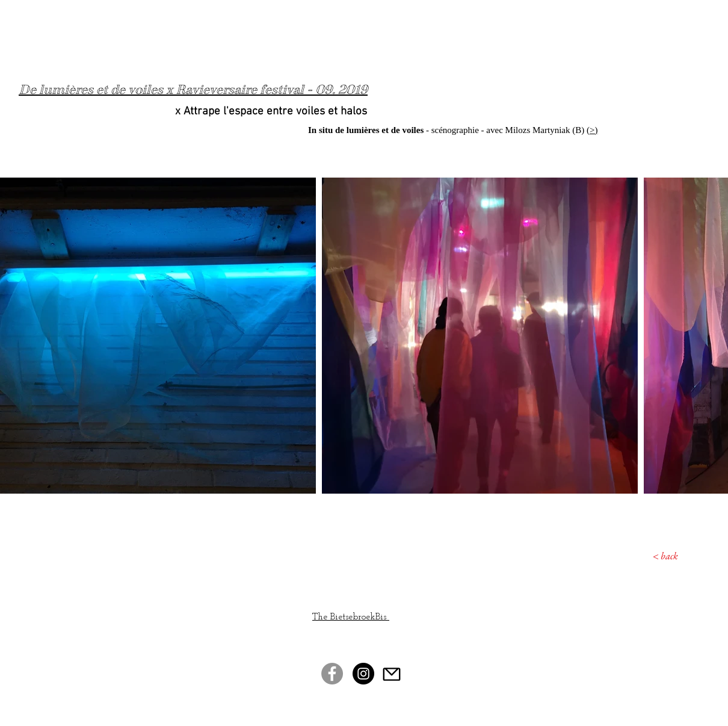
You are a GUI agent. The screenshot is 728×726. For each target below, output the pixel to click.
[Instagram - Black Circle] (363, 674)
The (321, 617)
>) (594, 130)
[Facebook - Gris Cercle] (332, 674)
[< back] (656, 556)
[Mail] (392, 674)
